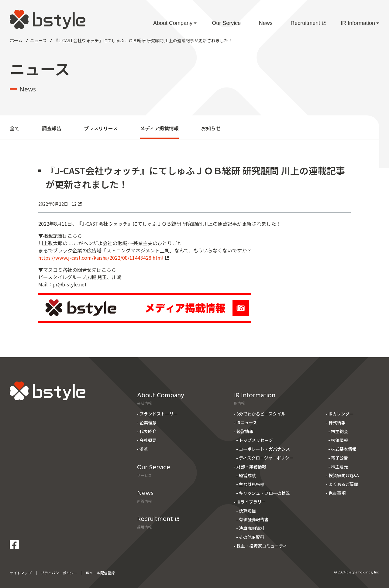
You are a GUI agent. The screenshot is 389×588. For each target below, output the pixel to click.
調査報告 (52, 128)
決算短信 (247, 511)
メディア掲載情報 (159, 128)
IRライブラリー (251, 502)
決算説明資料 (252, 528)
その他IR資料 (251, 537)
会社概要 (148, 440)
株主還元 (339, 467)
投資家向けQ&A (344, 475)
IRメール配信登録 (100, 573)
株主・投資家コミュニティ (262, 546)
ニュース (38, 40)
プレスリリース (101, 128)
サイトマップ (21, 573)
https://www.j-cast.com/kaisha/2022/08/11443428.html (103, 258)
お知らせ (211, 128)
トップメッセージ (256, 440)
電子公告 (339, 458)
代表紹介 (148, 431)
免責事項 (337, 493)
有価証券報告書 (254, 519)
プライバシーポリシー (59, 573)
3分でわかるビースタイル (261, 414)
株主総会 (339, 431)
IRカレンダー (341, 414)
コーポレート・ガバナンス (264, 449)
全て (15, 128)
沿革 (144, 449)
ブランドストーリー (159, 414)
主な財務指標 (252, 484)
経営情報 (245, 431)
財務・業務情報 (251, 467)
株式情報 (337, 422)
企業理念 (148, 422)
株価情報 (339, 440)
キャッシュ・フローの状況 (264, 493)
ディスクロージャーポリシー (266, 458)
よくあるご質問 (343, 484)
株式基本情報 (344, 449)
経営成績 (247, 475)
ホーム (16, 40)
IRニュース (247, 422)
